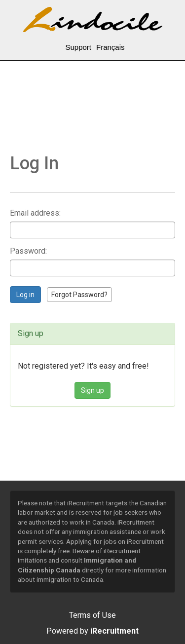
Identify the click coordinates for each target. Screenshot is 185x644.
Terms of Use (92, 615)
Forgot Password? (79, 295)
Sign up (92, 390)
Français (111, 47)
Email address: (35, 213)
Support (78, 47)
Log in (25, 295)
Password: (28, 251)
